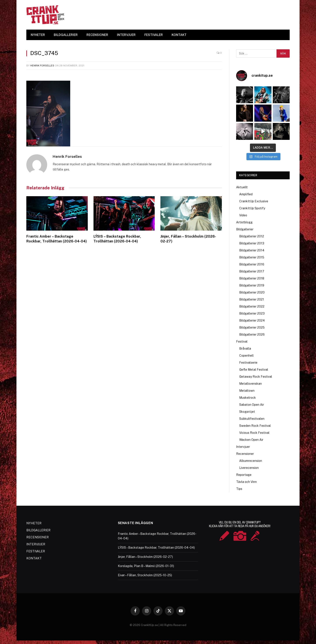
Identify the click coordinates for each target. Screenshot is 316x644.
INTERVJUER (126, 35)
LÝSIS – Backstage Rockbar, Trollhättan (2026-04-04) (117, 239)
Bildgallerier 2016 (252, 264)
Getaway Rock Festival (256, 377)
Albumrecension (251, 461)
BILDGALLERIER (66, 35)
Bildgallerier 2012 (252, 236)
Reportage (244, 475)
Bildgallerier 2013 (252, 243)
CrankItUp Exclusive (254, 201)
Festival (242, 342)
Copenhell (246, 356)
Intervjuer (243, 447)
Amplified (246, 194)
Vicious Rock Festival (254, 433)
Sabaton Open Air (252, 405)
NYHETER (38, 35)
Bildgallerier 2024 (252, 320)
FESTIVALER (154, 35)
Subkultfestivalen (252, 419)
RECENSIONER (97, 35)
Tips (239, 489)
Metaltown (247, 391)
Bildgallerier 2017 (252, 271)
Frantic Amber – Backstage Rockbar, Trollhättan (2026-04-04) (57, 239)
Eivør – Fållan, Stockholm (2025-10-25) (145, 575)
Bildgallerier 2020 (252, 292)
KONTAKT (179, 35)
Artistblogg (244, 222)
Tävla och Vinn (246, 482)
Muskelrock (248, 398)
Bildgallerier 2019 (252, 285)
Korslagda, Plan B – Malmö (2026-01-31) (146, 566)
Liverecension (249, 468)
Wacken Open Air (251, 440)
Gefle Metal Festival (254, 370)
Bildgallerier (245, 229)
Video (243, 215)
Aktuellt (242, 187)
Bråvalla (245, 349)
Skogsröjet (247, 412)
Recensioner (245, 454)
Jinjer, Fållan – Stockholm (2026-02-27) (188, 239)
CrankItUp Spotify (252, 208)
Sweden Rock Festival (255, 426)
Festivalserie (248, 363)
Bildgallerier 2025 (252, 327)
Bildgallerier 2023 (252, 313)
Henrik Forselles (42, 66)
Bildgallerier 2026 (252, 334)
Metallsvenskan (250, 384)
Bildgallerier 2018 (252, 278)
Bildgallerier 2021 (252, 299)
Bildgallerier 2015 (252, 257)
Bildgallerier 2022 (252, 306)
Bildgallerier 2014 (252, 250)
